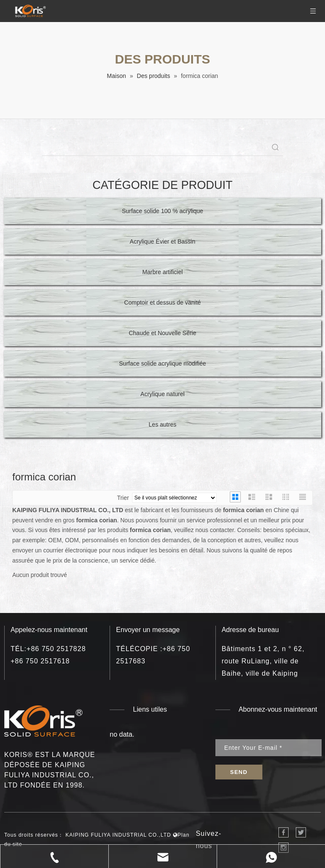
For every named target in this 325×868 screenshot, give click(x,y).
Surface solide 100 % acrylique (162, 211)
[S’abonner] (239, 772)
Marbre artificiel (162, 272)
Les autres (162, 424)
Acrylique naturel (162, 394)
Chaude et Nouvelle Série (162, 333)
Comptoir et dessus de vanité (162, 302)
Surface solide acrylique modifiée (162, 363)
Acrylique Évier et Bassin (163, 241)
